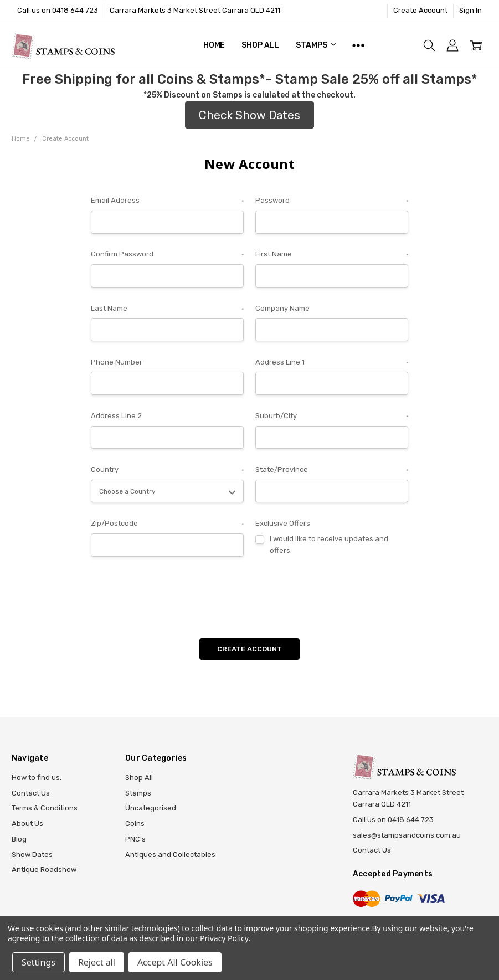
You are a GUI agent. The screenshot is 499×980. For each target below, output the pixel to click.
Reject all (97, 962)
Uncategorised (151, 808)
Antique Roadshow (44, 869)
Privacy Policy (224, 938)
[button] (249, 115)
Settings (38, 962)
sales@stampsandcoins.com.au (407, 835)
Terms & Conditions (45, 808)
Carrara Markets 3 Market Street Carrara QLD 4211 (195, 10)
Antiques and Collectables (170, 855)
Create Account (420, 10)
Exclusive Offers (283, 523)
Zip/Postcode (167, 524)
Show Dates (32, 855)
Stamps (316, 45)
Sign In (470, 10)
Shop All (260, 45)
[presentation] (175, 593)
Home (214, 45)
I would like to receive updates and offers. (329, 545)
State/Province (332, 471)
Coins (135, 823)
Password (332, 201)
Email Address (167, 201)
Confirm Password (167, 255)
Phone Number (117, 362)
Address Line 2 (116, 416)
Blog (19, 839)
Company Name (282, 308)
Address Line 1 (332, 363)
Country (167, 471)
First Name (332, 255)
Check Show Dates (249, 115)
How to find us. (37, 778)
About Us (27, 823)
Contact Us (31, 793)
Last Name (167, 309)
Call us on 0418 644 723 (58, 10)
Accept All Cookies (175, 962)
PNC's (135, 839)
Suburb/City (332, 417)
